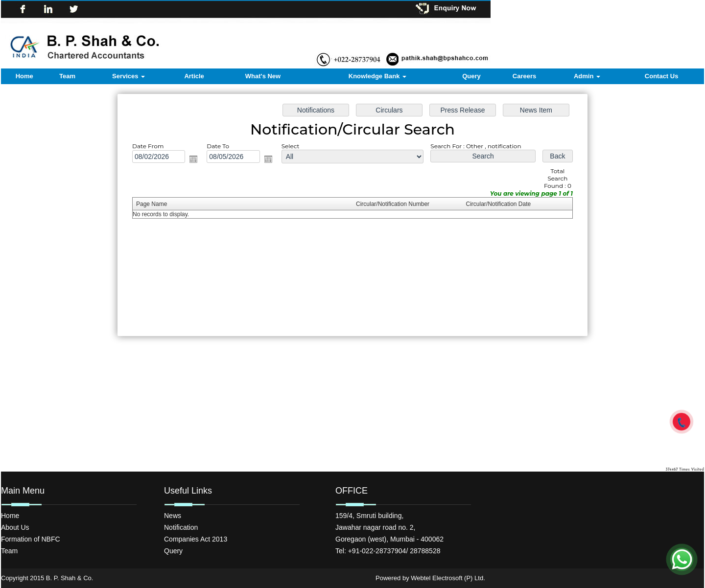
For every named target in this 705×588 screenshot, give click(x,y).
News (173, 516)
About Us (15, 527)
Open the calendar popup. (193, 159)
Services (129, 76)
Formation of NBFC (31, 539)
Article (194, 76)
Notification (181, 527)
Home (24, 76)
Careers (524, 76)
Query (471, 76)
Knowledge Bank (377, 76)
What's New (263, 76)
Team (67, 76)
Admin (587, 76)
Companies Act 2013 (196, 539)
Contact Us (662, 76)
